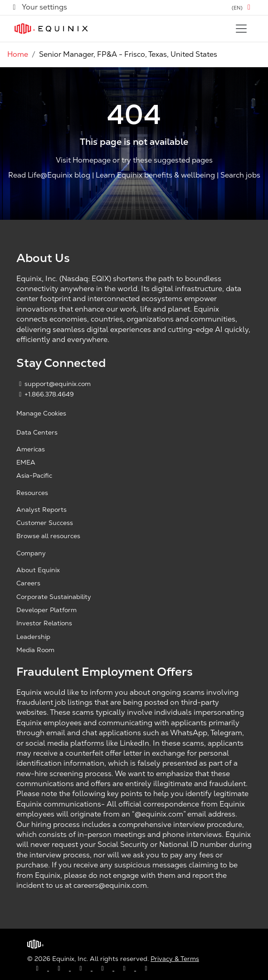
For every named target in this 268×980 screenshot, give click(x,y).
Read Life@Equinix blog (49, 176)
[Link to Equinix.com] (51, 29)
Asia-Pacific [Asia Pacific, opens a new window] (34, 475)
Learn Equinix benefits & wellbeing (155, 176)
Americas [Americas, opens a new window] (31, 449)
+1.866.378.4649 (45, 394)
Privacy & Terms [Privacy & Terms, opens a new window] (175, 959)
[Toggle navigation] (241, 29)
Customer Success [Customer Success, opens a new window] (45, 523)
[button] (243, 7)
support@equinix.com (54, 384)
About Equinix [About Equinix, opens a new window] (38, 570)
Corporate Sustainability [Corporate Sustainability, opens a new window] (54, 597)
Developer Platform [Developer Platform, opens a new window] (46, 610)
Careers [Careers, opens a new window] (28, 583)
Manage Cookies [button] (41, 413)
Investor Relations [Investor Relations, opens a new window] (44, 623)
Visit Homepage (83, 160)
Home (18, 54)
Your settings (39, 7)
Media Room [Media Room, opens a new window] (35, 650)
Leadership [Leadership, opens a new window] (33, 637)
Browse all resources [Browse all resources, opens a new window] (48, 536)
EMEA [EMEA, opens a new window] (26, 462)
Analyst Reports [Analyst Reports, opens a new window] (41, 510)
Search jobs (240, 176)
